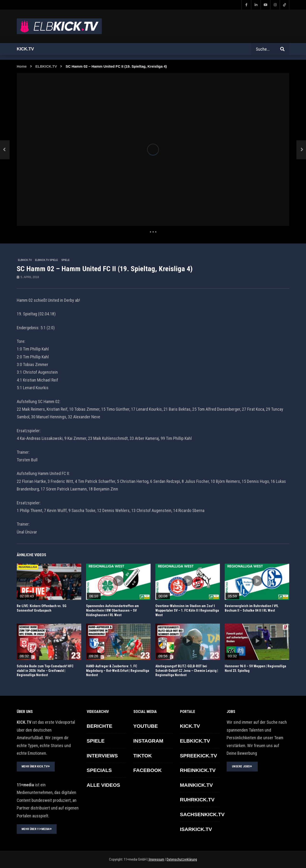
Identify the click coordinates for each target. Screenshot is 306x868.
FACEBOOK (148, 770)
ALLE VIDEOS (104, 785)
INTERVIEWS (102, 756)
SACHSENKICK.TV (202, 814)
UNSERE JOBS (242, 766)
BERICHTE (100, 726)
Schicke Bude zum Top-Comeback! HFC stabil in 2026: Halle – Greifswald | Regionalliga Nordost (45, 671)
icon (49, 581)
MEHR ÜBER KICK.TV (36, 766)
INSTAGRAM (148, 741)
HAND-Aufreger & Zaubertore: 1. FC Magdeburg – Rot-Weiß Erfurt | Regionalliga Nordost (118, 671)
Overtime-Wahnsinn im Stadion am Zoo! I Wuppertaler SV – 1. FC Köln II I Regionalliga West (187, 610)
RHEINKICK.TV (198, 770)
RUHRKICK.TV (197, 800)
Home (22, 66)
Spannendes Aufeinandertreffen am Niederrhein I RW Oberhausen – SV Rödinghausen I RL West (112, 610)
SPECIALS (99, 770)
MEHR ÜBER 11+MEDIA (37, 829)
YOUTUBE (146, 726)
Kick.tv (25, 49)
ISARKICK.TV (196, 829)
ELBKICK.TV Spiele (47, 260)
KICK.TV (190, 726)
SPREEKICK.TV (199, 756)
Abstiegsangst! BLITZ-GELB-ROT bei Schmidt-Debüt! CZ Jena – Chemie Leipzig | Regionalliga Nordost (187, 671)
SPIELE (65, 260)
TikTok (143, 756)
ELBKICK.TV (46, 66)
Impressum (156, 859)
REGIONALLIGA (28, 567)
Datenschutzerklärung (182, 859)
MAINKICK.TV (197, 785)
